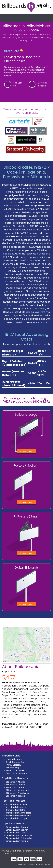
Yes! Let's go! (18, 84)
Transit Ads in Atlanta (16, 804)
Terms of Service (26, 865)
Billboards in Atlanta (15, 782)
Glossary (17, 765)
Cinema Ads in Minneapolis (19, 835)
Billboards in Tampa (15, 796)
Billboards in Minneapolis (18, 790)
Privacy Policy (43, 865)
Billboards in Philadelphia (18, 793)
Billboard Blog (12, 768)
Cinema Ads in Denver (17, 830)
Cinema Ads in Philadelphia (19, 838)
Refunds (23, 773)
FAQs (8, 765)
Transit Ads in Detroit (16, 810)
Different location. (42, 84)
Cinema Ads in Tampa (17, 841)
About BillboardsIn (14, 759)
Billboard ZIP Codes (15, 770)
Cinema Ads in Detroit (17, 833)
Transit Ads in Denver (16, 807)
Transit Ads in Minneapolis (18, 813)
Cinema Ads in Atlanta (17, 827)
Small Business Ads (15, 762)
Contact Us (11, 773)
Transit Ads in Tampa (16, 818)
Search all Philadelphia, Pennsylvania (35, 39)
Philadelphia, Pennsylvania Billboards (26, 175)
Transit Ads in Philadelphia (19, 816)
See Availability (26, 451)
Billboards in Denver (15, 785)
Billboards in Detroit (15, 787)
